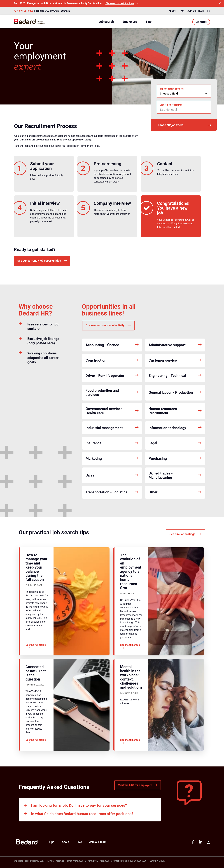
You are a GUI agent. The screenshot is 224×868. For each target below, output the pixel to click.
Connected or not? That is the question (36, 673)
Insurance (112, 443)
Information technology (175, 428)
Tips (149, 22)
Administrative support (175, 345)
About (172, 11)
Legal (175, 443)
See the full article (36, 647)
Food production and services (112, 393)
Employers (130, 22)
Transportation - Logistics (112, 492)
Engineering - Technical (175, 376)
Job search (106, 22)
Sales (112, 475)
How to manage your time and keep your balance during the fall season (36, 567)
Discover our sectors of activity (108, 325)
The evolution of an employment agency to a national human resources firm (131, 571)
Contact (201, 22)
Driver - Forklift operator (112, 376)
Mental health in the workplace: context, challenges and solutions (131, 677)
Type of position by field (172, 89)
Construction (112, 360)
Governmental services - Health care (112, 411)
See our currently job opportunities (42, 261)
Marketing (112, 459)
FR (209, 11)
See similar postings (185, 534)
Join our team (196, 11)
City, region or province (171, 105)
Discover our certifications (122, 3)
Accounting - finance (112, 345)
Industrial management (112, 428)
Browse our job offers (184, 125)
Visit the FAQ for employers (138, 785)
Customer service (175, 360)
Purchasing (175, 459)
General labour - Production (175, 393)
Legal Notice (157, 861)
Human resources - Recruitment (175, 411)
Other (175, 492)
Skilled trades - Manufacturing (175, 475)
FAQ (182, 11)
